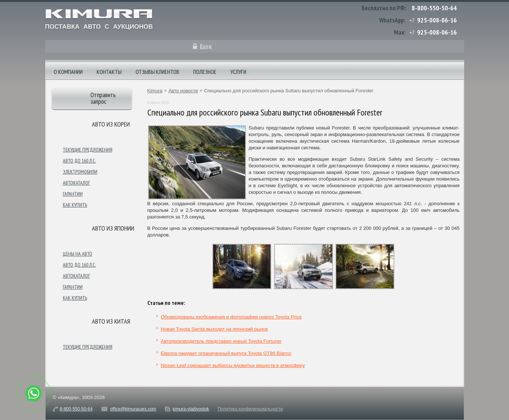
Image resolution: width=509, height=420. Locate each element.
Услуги (238, 72)
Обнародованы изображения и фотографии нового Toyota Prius (231, 317)
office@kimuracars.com (133, 409)
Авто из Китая (111, 321)
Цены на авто (78, 254)
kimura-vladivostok (191, 409)
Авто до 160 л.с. (79, 161)
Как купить (75, 205)
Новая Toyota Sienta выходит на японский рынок (214, 329)
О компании (68, 72)
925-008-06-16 (437, 20)
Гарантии (73, 194)
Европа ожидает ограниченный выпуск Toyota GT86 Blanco (226, 353)
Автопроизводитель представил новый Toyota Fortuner (221, 341)
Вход (206, 46)
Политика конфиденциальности (250, 409)
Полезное (205, 72)
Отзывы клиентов (157, 72)
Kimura (155, 91)
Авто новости (183, 91)
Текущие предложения (88, 150)
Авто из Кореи (111, 124)
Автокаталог (76, 183)
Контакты (109, 72)
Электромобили (80, 172)
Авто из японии (113, 228)
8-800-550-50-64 (434, 8)
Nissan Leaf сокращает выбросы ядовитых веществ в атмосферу (233, 365)
